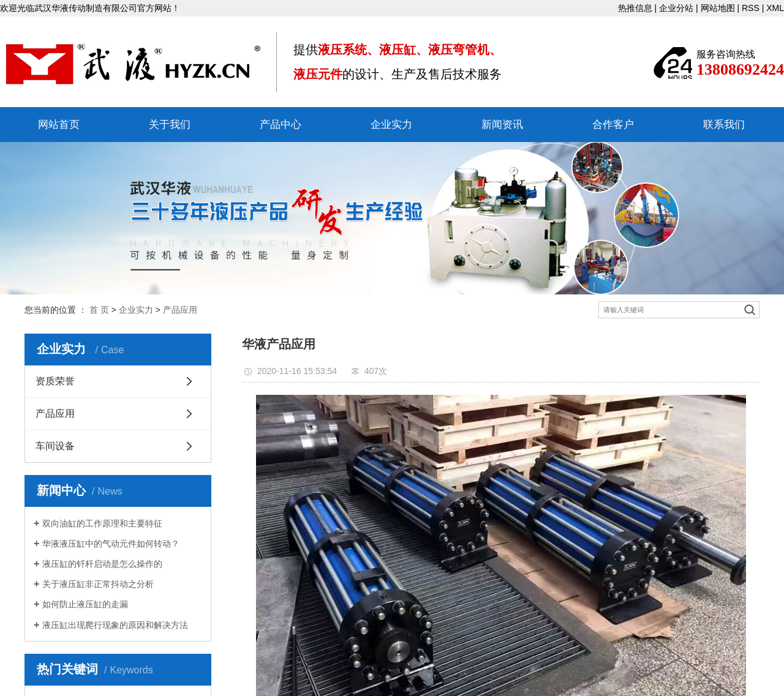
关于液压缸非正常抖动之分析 (98, 584)
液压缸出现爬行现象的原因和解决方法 (115, 625)
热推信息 (635, 8)
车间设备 (55, 446)
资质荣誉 (55, 381)
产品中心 (281, 125)
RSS (751, 8)
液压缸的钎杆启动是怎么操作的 (102, 564)
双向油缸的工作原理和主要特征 (102, 523)
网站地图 (718, 8)
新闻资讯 (502, 125)
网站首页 (59, 125)
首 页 (99, 310)
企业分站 (676, 8)
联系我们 (724, 125)
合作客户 (613, 125)
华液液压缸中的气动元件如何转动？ (111, 544)
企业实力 (391, 125)
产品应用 (180, 310)
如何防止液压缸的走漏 (85, 604)
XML (775, 8)
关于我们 (170, 125)
